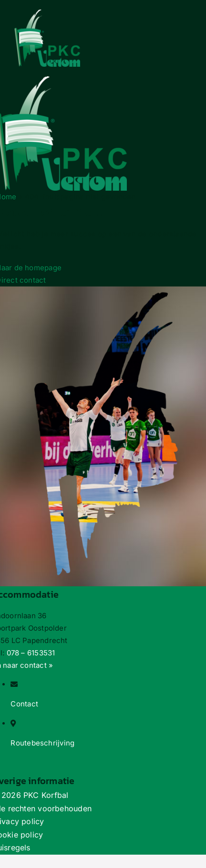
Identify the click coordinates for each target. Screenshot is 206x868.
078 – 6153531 (31, 653)
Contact (24, 704)
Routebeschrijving (42, 743)
